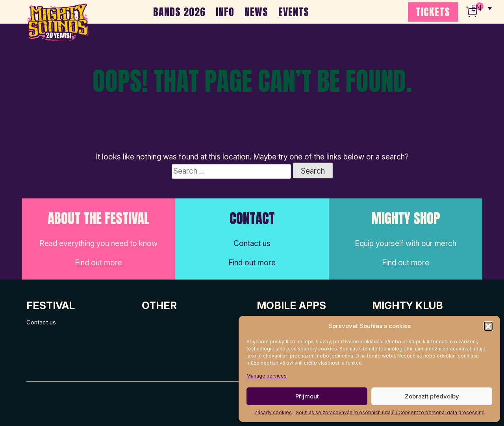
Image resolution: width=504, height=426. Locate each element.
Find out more (98, 263)
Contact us (41, 322)
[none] (482, 8)
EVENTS (294, 12)
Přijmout (307, 396)
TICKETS (433, 12)
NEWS (256, 12)
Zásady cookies (273, 412)
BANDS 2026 (179, 12)
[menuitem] (482, 8)
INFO (225, 12)
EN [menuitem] (476, 8)
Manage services (267, 376)
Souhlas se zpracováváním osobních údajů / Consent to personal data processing (390, 412)
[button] (488, 326)
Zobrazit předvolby (432, 396)
